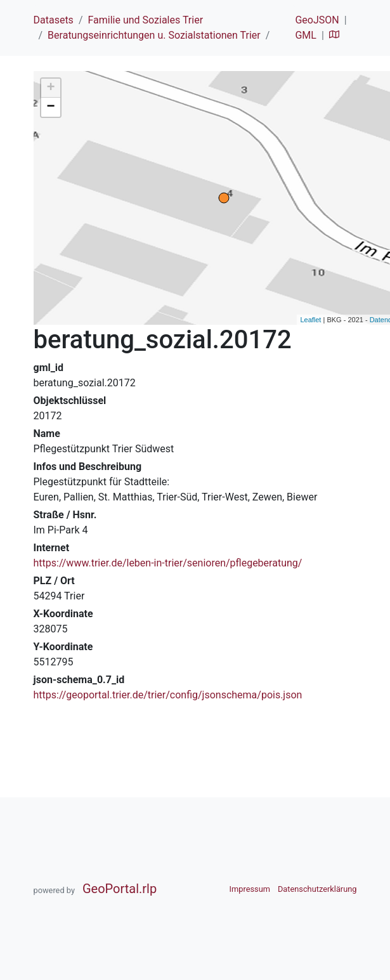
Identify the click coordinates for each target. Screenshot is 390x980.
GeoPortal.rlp (120, 889)
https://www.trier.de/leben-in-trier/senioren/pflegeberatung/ (168, 563)
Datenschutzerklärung (317, 889)
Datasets (54, 20)
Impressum (250, 889)
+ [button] (50, 88)
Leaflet (310, 320)
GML (305, 35)
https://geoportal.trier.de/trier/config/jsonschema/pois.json (168, 695)
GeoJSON (317, 20)
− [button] (50, 107)
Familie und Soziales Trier (145, 20)
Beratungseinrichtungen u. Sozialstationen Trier (154, 35)
